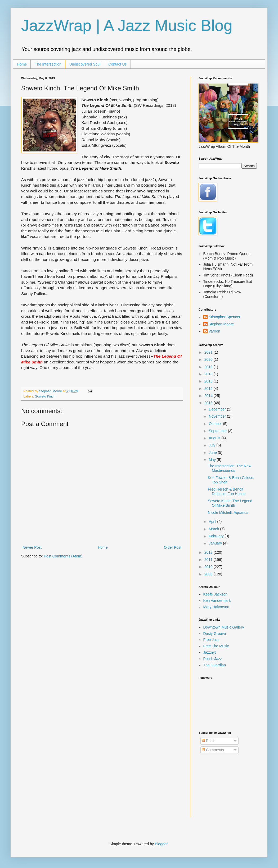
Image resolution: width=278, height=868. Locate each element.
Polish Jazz (213, 659)
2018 (209, 374)
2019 (209, 367)
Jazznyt (210, 652)
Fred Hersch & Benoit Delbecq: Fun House (227, 491)
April (213, 521)
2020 (209, 359)
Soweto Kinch (45, 396)
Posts (208, 741)
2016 (209, 381)
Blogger (161, 844)
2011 (209, 560)
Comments (213, 750)
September (218, 431)
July (212, 445)
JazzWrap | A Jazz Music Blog (127, 26)
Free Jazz (211, 640)
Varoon (214, 331)
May (213, 460)
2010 (209, 567)
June (213, 453)
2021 (209, 352)
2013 (209, 403)
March (214, 529)
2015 (209, 389)
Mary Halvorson (216, 607)
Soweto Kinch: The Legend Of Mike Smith (230, 503)
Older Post (173, 547)
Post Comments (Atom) (63, 556)
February (217, 536)
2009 (209, 574)
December (218, 409)
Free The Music (216, 646)
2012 (209, 552)
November (218, 416)
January (216, 543)
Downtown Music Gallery (224, 627)
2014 (209, 396)
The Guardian (215, 665)
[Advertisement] (225, 790)
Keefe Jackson (216, 594)
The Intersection (48, 64)
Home (22, 64)
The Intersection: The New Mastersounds (230, 468)
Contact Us (117, 64)
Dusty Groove (215, 634)
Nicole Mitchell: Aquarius (228, 513)
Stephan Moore (221, 324)
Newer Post (32, 547)
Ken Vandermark (217, 601)
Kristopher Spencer (225, 317)
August (215, 438)
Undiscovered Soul (85, 64)
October (216, 424)
